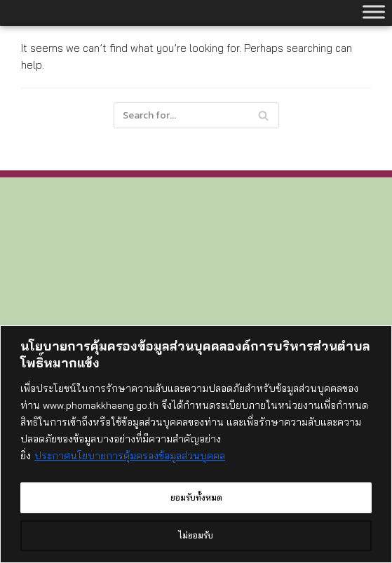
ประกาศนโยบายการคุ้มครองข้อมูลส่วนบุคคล (130, 460)
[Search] (196, 115)
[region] (196, 446)
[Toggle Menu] (374, 12)
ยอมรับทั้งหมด (196, 498)
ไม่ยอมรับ (196, 536)
